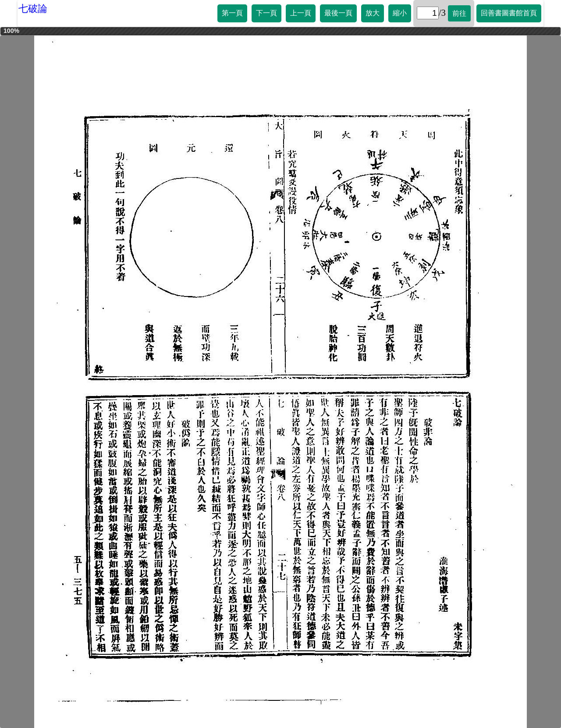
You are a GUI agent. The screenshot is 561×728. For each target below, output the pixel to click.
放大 (373, 13)
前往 (459, 13)
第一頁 (232, 13)
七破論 (33, 9)
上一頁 (301, 13)
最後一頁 (338, 13)
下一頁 (266, 13)
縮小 (400, 13)
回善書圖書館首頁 (509, 13)
